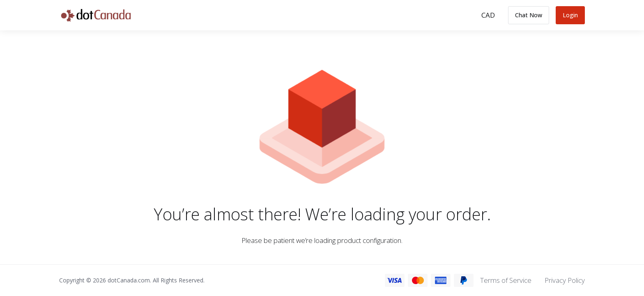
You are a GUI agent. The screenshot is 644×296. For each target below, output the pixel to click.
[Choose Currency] (488, 15)
